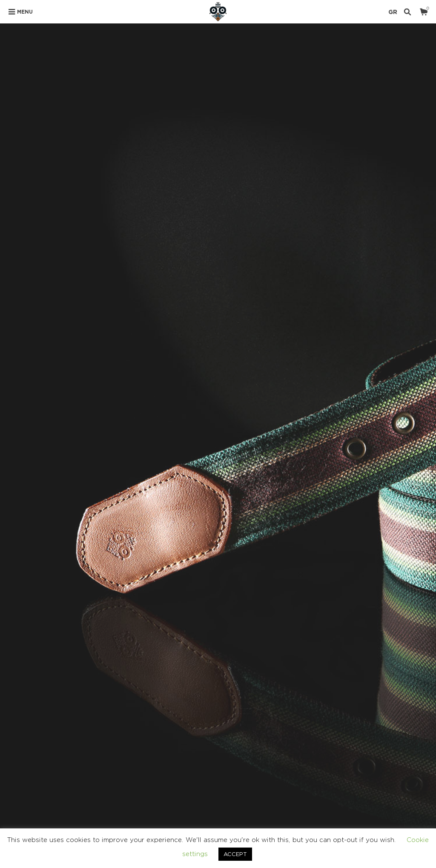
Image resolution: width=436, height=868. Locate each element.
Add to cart (327, 281)
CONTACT (366, 784)
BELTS (290, 345)
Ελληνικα (409, 784)
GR (393, 12)
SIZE (259, 251)
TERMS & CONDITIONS (307, 784)
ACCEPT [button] (235, 854)
